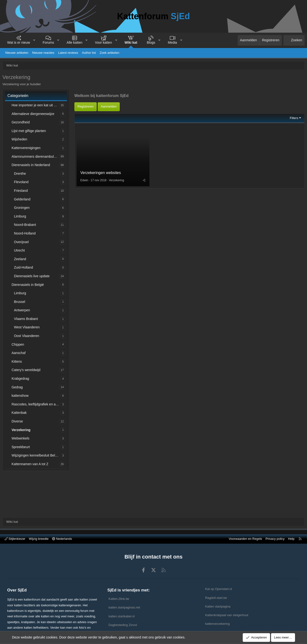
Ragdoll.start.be (216, 598)
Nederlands (62, 539)
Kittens (18, 363)
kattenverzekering (217, 624)
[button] (34, 40)
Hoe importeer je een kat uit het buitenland (37, 106)
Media (172, 42)
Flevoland (22, 183)
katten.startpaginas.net (124, 607)
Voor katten (103, 42)
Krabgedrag (21, 380)
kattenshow (21, 397)
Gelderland (23, 200)
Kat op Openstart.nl (218, 589)
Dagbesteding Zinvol (123, 625)
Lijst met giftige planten (30, 132)
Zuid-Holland (25, 269)
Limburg (21, 217)
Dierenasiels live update (33, 277)
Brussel (21, 303)
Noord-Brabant (26, 226)
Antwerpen (23, 311)
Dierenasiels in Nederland (32, 166)
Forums (48, 42)
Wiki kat (131, 42)
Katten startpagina (218, 606)
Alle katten (74, 42)
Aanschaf (20, 354)
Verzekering (22, 431)
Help (291, 539)
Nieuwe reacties (43, 53)
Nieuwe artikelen (17, 53)
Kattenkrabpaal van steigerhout (227, 615)
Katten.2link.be (119, 599)
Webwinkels (22, 439)
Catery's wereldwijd (27, 371)
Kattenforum (153, 16)
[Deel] (145, 229)
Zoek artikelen (110, 53)
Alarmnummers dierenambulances (37, 158)
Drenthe (21, 175)
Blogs (151, 42)
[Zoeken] (294, 40)
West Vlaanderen (28, 328)
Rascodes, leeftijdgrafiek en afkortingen (37, 405)
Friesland (22, 192)
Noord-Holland (26, 235)
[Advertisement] (189, 123)
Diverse (18, 422)
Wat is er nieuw (19, 42)
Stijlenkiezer (15, 539)
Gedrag (18, 388)
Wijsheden (21, 140)
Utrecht (21, 252)
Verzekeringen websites (102, 221)
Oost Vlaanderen (28, 337)
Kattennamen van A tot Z (31, 465)
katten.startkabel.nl (122, 616)
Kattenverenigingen (27, 149)
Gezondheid (22, 123)
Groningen (23, 209)
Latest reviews (68, 53)
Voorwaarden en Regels (245, 539)
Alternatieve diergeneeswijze (34, 115)
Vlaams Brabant (27, 320)
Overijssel (22, 243)
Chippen (19, 346)
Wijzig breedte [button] (39, 539)
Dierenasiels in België (29, 286)
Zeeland (21, 260)
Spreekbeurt (22, 448)
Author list (89, 53)
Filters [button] (293, 165)
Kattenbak (20, 414)
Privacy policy (275, 539)
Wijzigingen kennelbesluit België (37, 457)
